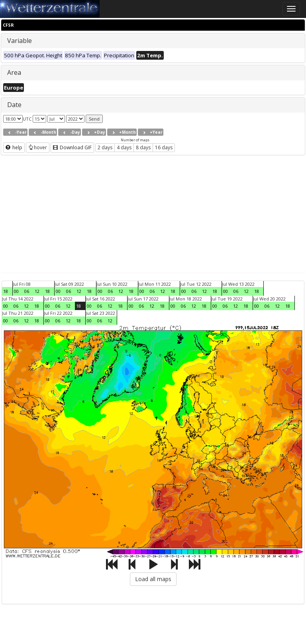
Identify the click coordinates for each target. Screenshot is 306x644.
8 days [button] (143, 147)
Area (14, 72)
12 (37, 291)
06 (27, 291)
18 (6, 291)
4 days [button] (124, 147)
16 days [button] (164, 147)
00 (16, 291)
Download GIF (72, 147)
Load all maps (153, 579)
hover (38, 147)
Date (14, 105)
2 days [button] (105, 147)
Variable (20, 41)
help (14, 147)
